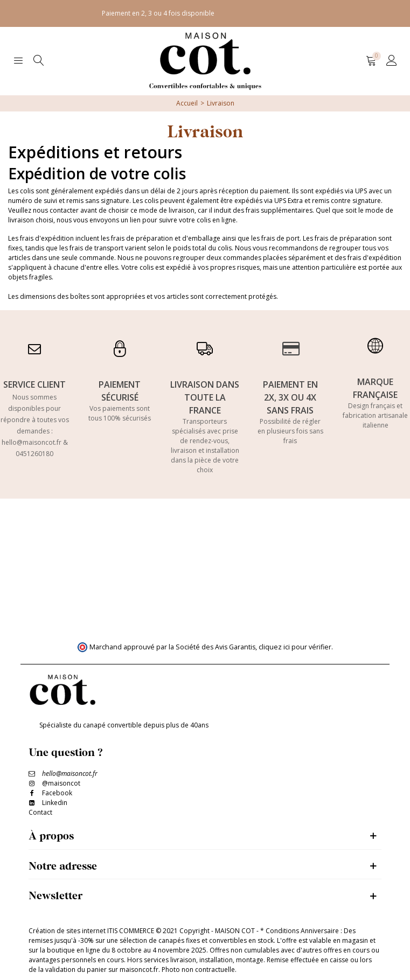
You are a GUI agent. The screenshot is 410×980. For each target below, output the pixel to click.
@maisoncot (61, 783)
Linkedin (55, 803)
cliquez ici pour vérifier (295, 647)
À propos (51, 835)
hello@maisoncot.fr (32, 442)
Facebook (57, 793)
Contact (40, 812)
